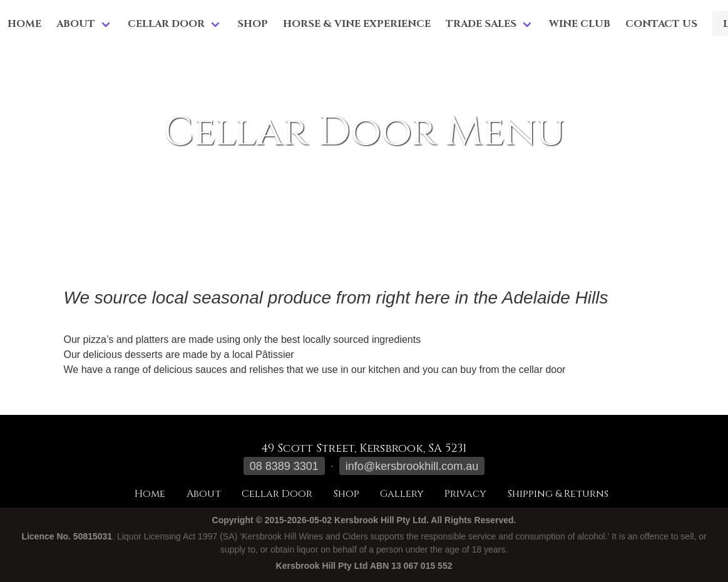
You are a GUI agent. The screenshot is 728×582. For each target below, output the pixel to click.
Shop (253, 24)
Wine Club (580, 24)
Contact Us (661, 24)
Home (24, 24)
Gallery (402, 494)
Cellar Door (277, 494)
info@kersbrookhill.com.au (412, 466)
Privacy (465, 494)
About (204, 494)
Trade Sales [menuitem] (481, 24)
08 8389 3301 (284, 466)
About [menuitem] (76, 24)
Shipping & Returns (558, 494)
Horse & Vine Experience (357, 24)
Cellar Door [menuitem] (166, 24)
